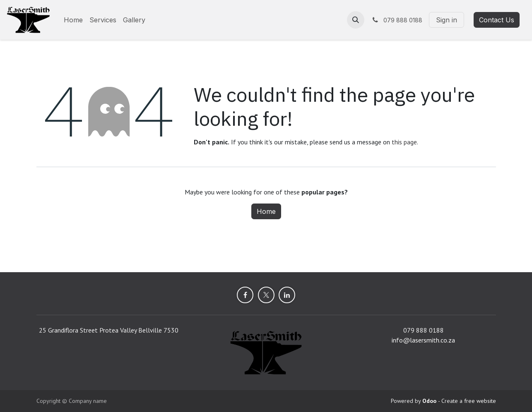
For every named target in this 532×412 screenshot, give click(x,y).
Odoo (430, 401)
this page (404, 142)
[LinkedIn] (287, 295)
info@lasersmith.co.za (423, 340)
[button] (356, 20)
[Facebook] (245, 295)
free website (480, 401)
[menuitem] (73, 20)
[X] (266, 295)
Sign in (447, 20)
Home (266, 211)
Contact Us (497, 20)
